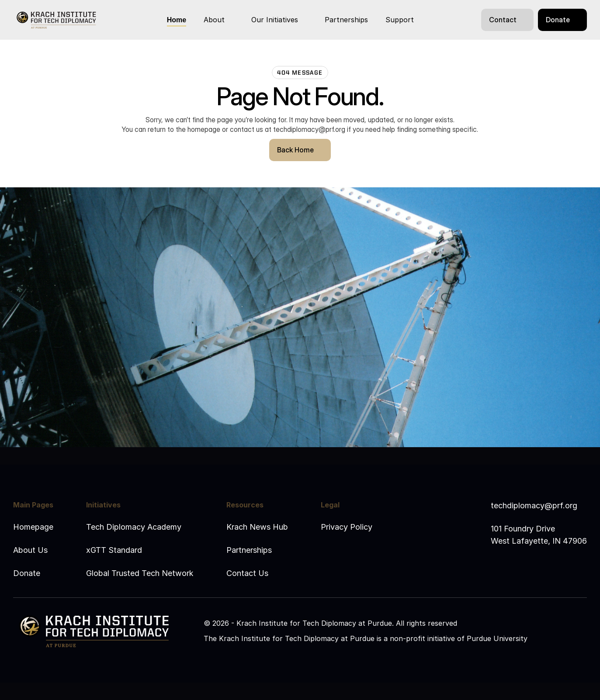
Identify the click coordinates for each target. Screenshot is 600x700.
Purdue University (497, 638)
